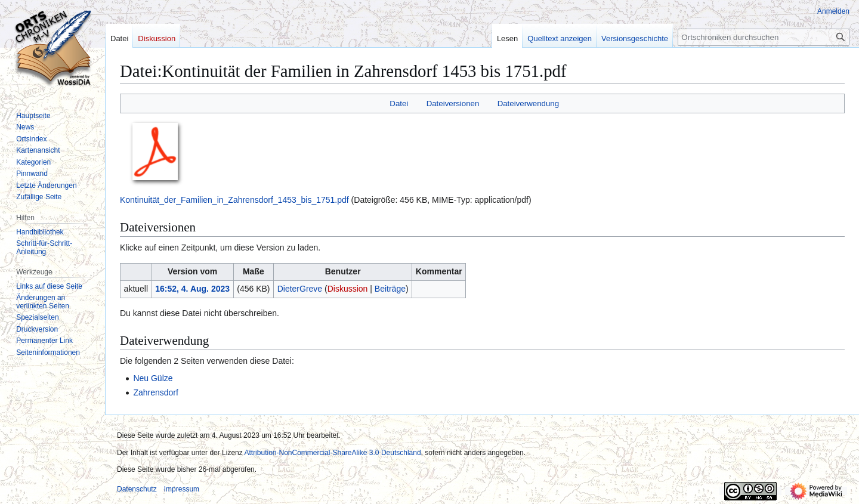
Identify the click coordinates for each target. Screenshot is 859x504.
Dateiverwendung (529, 103)
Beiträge (390, 289)
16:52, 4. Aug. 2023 (192, 289)
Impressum (182, 489)
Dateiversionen (453, 103)
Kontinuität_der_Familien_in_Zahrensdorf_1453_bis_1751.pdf (234, 200)
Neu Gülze (153, 378)
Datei (399, 103)
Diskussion (348, 289)
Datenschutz (137, 489)
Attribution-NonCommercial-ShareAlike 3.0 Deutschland (332, 453)
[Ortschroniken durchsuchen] (764, 37)
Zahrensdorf (155, 392)
